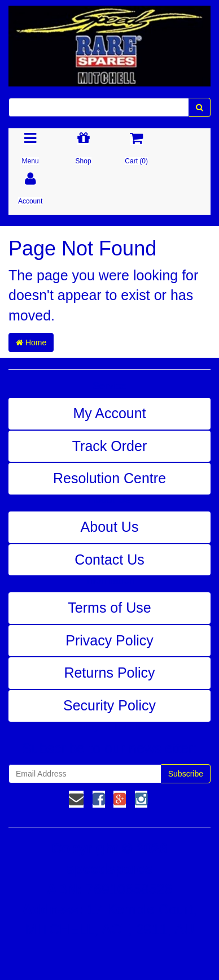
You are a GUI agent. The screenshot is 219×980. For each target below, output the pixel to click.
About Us (110, 527)
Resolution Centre (109, 478)
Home (31, 342)
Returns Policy (109, 673)
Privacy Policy (109, 640)
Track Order (109, 446)
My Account (109, 413)
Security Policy (109, 705)
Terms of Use (109, 608)
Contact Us (109, 560)
